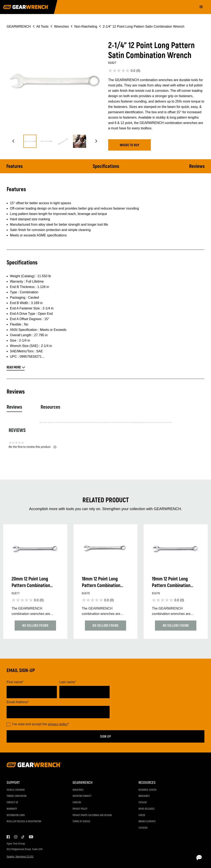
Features (15, 166)
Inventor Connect (82, 796)
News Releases (147, 809)
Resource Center (147, 790)
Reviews (197, 166)
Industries (78, 790)
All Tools (42, 27)
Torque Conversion (17, 796)
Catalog (143, 803)
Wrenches (61, 27)
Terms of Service (81, 821)
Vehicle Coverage (16, 790)
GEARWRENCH (19, 27)
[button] (13, 141)
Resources (50, 407)
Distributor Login (16, 815)
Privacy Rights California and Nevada (92, 815)
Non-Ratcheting (86, 27)
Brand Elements (147, 821)
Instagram (16, 837)
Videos (142, 815)
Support (13, 783)
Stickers (143, 828)
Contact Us (12, 803)
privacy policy (58, 724)
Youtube (30, 837)
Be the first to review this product (32, 447)
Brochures (144, 796)
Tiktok (23, 837)
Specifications (106, 166)
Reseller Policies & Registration (24, 821)
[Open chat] (184, 858)
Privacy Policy (80, 809)
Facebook (8, 837)
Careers (77, 803)
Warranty (12, 809)
